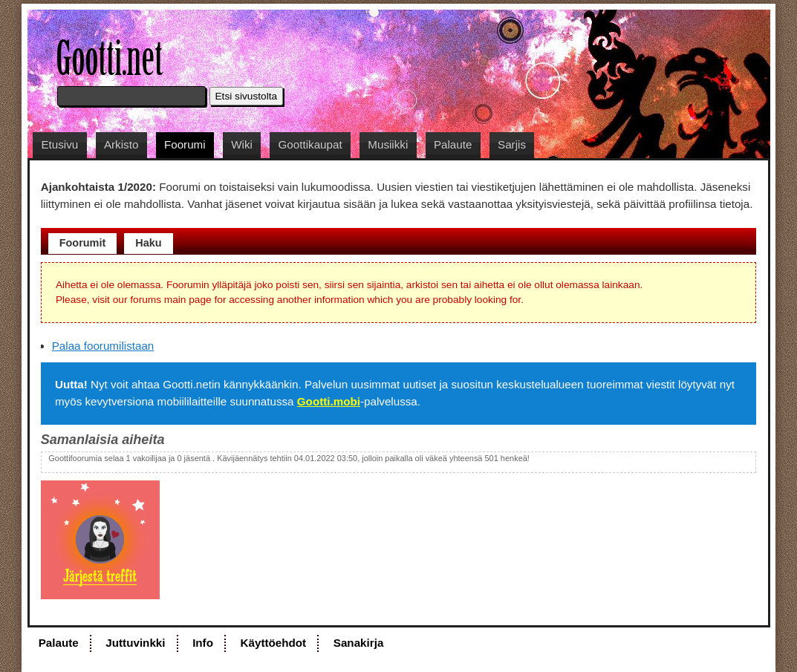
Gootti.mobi (329, 401)
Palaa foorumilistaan (103, 346)
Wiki (242, 144)
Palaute (453, 144)
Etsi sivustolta (247, 96)
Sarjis (512, 144)
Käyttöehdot (274, 643)
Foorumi (185, 144)
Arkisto (121, 144)
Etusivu (59, 144)
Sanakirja (359, 643)
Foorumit (83, 243)
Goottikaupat (310, 144)
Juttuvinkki (135, 643)
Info (203, 643)
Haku (148, 243)
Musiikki (388, 144)
